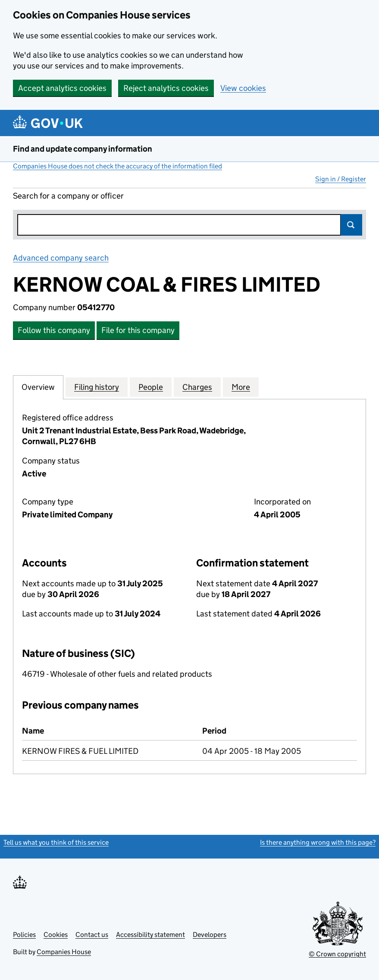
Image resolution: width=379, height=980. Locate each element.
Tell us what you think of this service (56, 842)
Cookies (56, 935)
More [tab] (241, 387)
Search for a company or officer (68, 196)
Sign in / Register (341, 179)
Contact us (92, 935)
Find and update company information (83, 149)
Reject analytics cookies (166, 88)
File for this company (138, 330)
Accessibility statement (150, 935)
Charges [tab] (197, 387)
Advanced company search (61, 258)
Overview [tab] (38, 387)
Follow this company (54, 330)
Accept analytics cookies (62, 88)
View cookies (243, 88)
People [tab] (151, 387)
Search (351, 225)
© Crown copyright (337, 954)
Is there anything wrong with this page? (318, 842)
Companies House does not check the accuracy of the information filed (117, 166)
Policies (24, 935)
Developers (210, 935)
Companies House (64, 952)
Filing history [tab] (97, 387)
